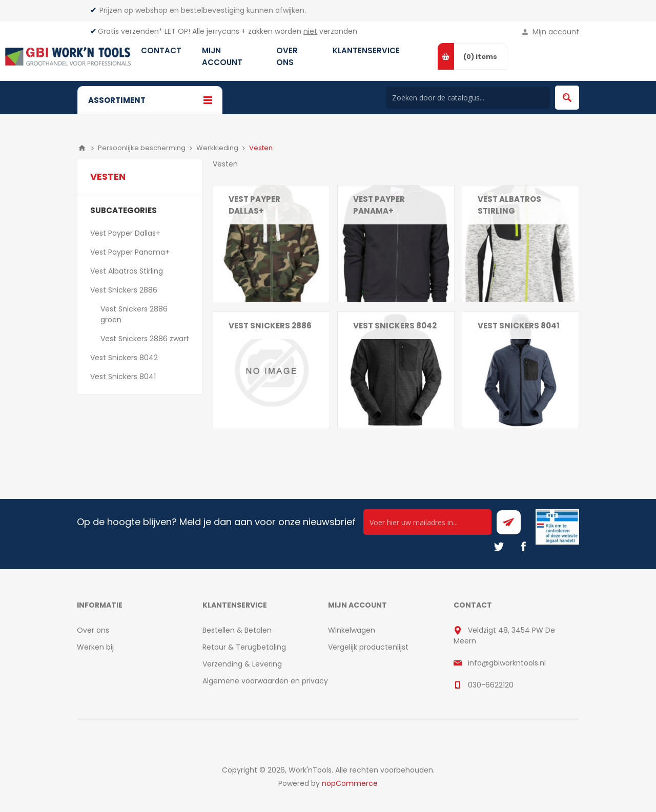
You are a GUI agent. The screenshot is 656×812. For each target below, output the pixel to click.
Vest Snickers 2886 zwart (145, 339)
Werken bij (95, 647)
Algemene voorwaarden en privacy (265, 681)
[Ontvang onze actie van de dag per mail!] (427, 522)
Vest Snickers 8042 (395, 326)
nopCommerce (350, 783)
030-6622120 (491, 685)
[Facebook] (523, 547)
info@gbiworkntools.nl (507, 663)
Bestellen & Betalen (237, 630)
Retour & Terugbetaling (244, 647)
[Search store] (468, 98)
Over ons (93, 630)
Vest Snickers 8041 (519, 326)
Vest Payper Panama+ (379, 205)
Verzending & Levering (242, 664)
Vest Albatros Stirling (509, 205)
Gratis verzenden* (130, 31)
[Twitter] (499, 547)
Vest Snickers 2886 (124, 290)
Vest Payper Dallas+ (254, 205)
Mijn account (556, 32)
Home (82, 148)
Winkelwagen (352, 630)
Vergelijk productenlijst (368, 647)
